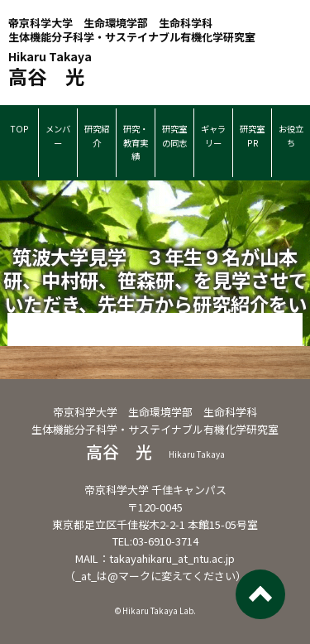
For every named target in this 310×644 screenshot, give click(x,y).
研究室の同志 (174, 136)
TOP (19, 129)
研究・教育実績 (136, 142)
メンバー (58, 136)
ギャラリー (213, 136)
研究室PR (252, 136)
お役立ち (291, 136)
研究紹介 (97, 136)
